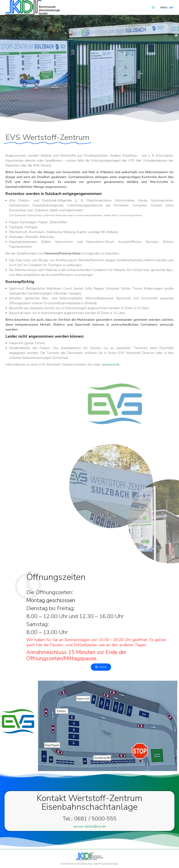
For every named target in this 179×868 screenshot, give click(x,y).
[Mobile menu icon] (166, 7)
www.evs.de (110, 364)
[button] (101, 667)
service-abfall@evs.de (89, 826)
